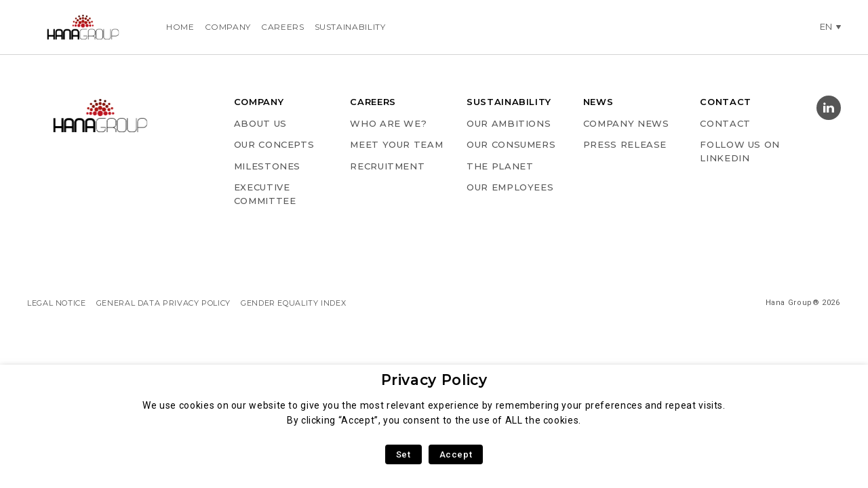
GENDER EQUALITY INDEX (293, 303)
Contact (725, 123)
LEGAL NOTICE (57, 303)
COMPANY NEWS (626, 123)
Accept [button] (456, 454)
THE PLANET (500, 166)
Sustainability (350, 27)
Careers (282, 27)
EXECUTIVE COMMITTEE (265, 194)
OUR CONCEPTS (274, 144)
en (826, 26)
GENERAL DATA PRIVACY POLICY (163, 303)
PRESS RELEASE (625, 144)
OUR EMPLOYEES (510, 187)
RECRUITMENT (387, 166)
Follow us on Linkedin (740, 151)
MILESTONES (267, 166)
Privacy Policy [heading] (434, 380)
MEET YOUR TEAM (396, 144)
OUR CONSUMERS (511, 144)
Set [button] (403, 454)
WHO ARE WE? (388, 123)
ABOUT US (260, 123)
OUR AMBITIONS (509, 123)
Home (180, 27)
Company (228, 27)
